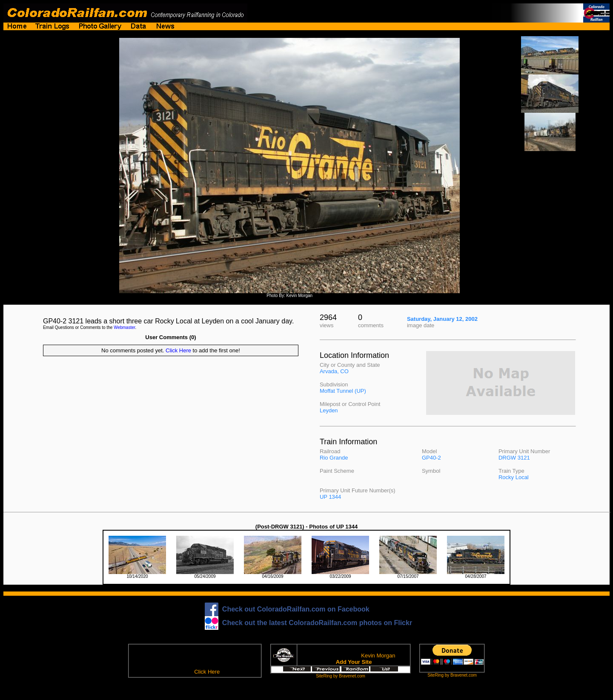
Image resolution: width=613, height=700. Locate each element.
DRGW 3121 (514, 458)
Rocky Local (514, 477)
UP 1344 (330, 497)
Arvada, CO (334, 371)
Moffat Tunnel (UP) (343, 391)
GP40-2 (431, 458)
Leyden (329, 410)
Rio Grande (334, 458)
